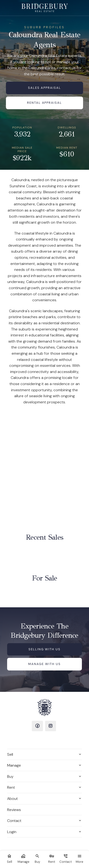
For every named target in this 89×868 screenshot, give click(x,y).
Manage (14, 765)
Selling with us (44, 649)
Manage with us (44, 664)
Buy (10, 776)
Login (12, 832)
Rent (11, 787)
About (12, 799)
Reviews (14, 810)
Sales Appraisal (44, 88)
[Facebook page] (37, 726)
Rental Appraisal (44, 103)
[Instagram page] (51, 726)
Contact (14, 821)
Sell (10, 754)
